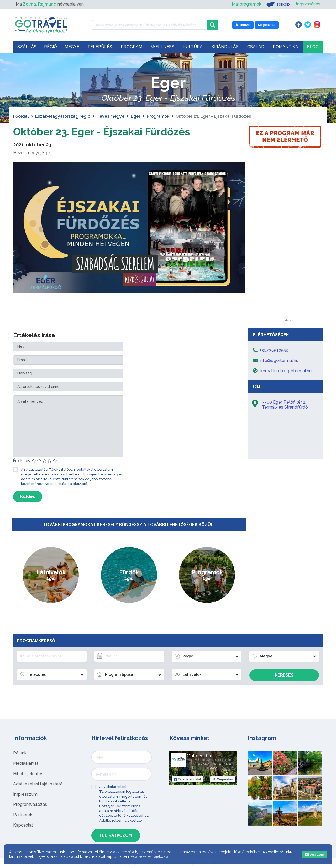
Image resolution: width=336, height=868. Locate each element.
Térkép (278, 4)
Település (100, 47)
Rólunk (20, 753)
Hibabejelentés (28, 774)
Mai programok (246, 4)
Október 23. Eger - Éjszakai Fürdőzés (104, 132)
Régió (51, 47)
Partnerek (23, 815)
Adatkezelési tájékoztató (38, 784)
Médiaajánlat (26, 763)
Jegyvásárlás (308, 4)
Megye (72, 47)
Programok (158, 116)
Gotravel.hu (199, 756)
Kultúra (193, 47)
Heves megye (111, 116)
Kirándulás (225, 47)
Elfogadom (314, 854)
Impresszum (25, 794)
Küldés (28, 497)
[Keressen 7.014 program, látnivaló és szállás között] (149, 25)
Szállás (27, 47)
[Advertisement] (287, 240)
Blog (313, 47)
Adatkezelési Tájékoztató (66, 484)
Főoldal (21, 116)
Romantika (285, 47)
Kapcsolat (23, 825)
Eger (136, 116)
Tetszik (187, 779)
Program (132, 47)
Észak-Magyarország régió (63, 116)
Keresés (284, 675)
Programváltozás (30, 804)
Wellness (163, 47)
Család (256, 47)
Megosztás (222, 779)
